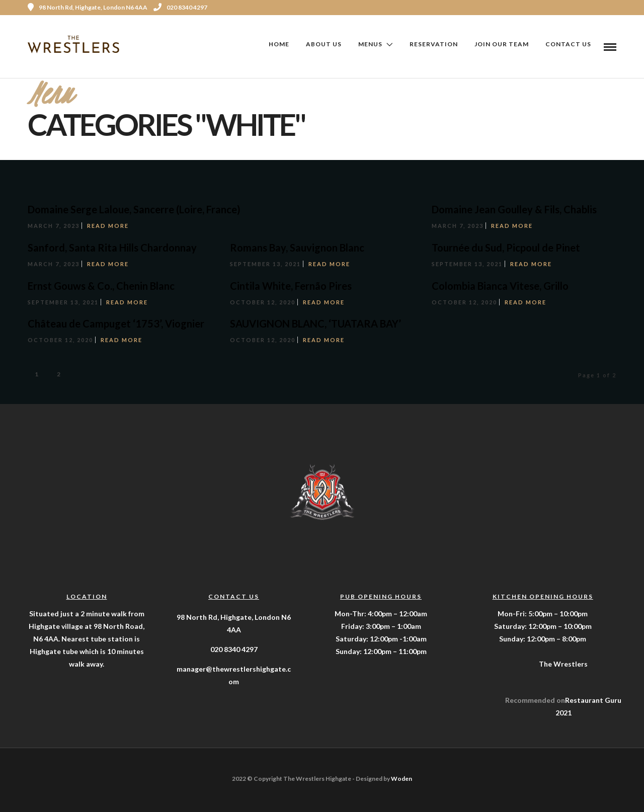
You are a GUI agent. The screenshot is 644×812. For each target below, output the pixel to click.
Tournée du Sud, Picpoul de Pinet (506, 247)
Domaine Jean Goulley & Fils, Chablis (514, 209)
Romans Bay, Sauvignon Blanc (297, 247)
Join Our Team (502, 44)
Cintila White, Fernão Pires (291, 285)
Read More (108, 225)
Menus (370, 44)
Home (279, 44)
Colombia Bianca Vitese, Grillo (500, 285)
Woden (401, 778)
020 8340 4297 (180, 7)
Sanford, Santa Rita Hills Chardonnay (112, 247)
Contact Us (568, 44)
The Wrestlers (563, 663)
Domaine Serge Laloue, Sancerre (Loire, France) (134, 209)
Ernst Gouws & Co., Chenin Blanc (101, 285)
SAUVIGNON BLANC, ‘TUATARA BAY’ (315, 323)
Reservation (434, 44)
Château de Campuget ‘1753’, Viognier (116, 323)
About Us (324, 44)
